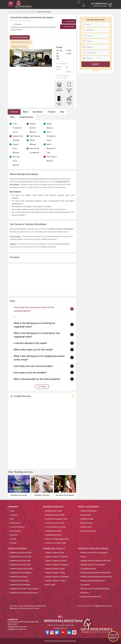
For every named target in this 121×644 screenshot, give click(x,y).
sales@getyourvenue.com (18, 627)
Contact (13, 539)
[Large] (96, 58)
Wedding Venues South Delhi (21, 557)
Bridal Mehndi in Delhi (53, 535)
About (25, 112)
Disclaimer (14, 535)
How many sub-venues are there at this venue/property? (34, 309)
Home (12, 511)
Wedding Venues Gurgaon (20, 581)
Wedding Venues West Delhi (21, 565)
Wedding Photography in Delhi (56, 519)
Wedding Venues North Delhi (21, 553)
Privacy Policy (15, 523)
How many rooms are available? (30, 373)
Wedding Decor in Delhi (54, 511)
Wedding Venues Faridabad (20, 585)
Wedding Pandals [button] (87, 519)
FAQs (12, 117)
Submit (96, 64)
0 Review (17, 24)
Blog (21, 606)
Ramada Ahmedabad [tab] (20, 37)
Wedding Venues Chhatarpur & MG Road (95, 561)
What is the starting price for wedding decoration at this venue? (39, 358)
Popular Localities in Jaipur (55, 573)
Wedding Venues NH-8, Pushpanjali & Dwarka (94, 555)
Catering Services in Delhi (55, 523)
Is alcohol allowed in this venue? (30, 343)
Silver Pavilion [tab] (21, 42)
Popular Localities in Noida (55, 569)
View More (42, 387)
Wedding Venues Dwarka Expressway (24, 593)
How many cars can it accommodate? (33, 366)
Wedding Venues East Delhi (20, 561)
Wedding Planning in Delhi (55, 515)
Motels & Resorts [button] (87, 523)
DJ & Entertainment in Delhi (55, 527)
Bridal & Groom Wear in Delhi (56, 543)
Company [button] (14, 515)
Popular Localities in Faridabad (57, 557)
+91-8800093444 (99, 4)
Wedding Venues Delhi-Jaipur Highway (24, 589)
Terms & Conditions (17, 527)
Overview (14, 112)
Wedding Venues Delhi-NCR (91, 597)
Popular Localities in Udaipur (56, 581)
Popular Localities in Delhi (55, 553)
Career (37, 608)
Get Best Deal (68, 27)
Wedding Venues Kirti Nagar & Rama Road (96, 577)
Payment (30, 608)
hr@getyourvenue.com (103, 606)
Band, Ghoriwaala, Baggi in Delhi (57, 539)
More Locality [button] (50, 585)
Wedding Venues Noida (19, 577)
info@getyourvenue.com (17, 629)
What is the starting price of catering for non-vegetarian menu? (37, 335)
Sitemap (13, 543)
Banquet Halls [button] (86, 515)
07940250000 (69, 21)
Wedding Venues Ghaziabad (21, 573)
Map (62, 112)
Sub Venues (38, 112)
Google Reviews (26, 117)
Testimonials (29, 606)
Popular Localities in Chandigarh (57, 577)
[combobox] (96, 41)
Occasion (51, 112)
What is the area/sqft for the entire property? (37, 379)
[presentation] (15, 58)
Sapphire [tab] (19, 47)
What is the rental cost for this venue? (33, 350)
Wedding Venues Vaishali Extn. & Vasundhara (93, 583)
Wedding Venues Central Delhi (21, 569)
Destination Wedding (88, 531)
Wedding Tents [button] (86, 527)
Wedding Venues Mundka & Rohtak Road (96, 573)
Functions (22, 608)
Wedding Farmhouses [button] (89, 511)
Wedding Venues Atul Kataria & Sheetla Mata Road (95, 591)
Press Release (15, 531)
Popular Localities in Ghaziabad (57, 565)
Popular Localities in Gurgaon (56, 561)
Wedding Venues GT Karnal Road (93, 565)
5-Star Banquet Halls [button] (88, 569)
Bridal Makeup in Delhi (53, 531)
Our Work (38, 606)
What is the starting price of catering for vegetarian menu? (35, 325)
